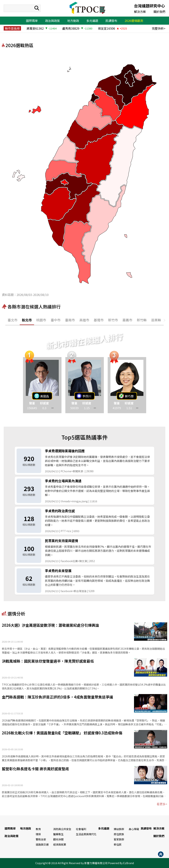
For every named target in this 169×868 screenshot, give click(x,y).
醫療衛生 (58, 834)
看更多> (162, 804)
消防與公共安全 (62, 829)
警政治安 (41, 839)
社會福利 (81, 829)
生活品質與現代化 (86, 834)
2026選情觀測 (134, 21)
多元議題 (92, 21)
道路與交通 (42, 844)
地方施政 (73, 21)
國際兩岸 (32, 21)
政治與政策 (52, 21)
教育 (38, 829)
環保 (38, 834)
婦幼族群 (119, 829)
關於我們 (159, 12)
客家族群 (119, 839)
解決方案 (140, 12)
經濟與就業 (60, 844)
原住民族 (119, 834)
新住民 (118, 844)
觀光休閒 (58, 839)
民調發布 (111, 21)
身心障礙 (134, 829)
